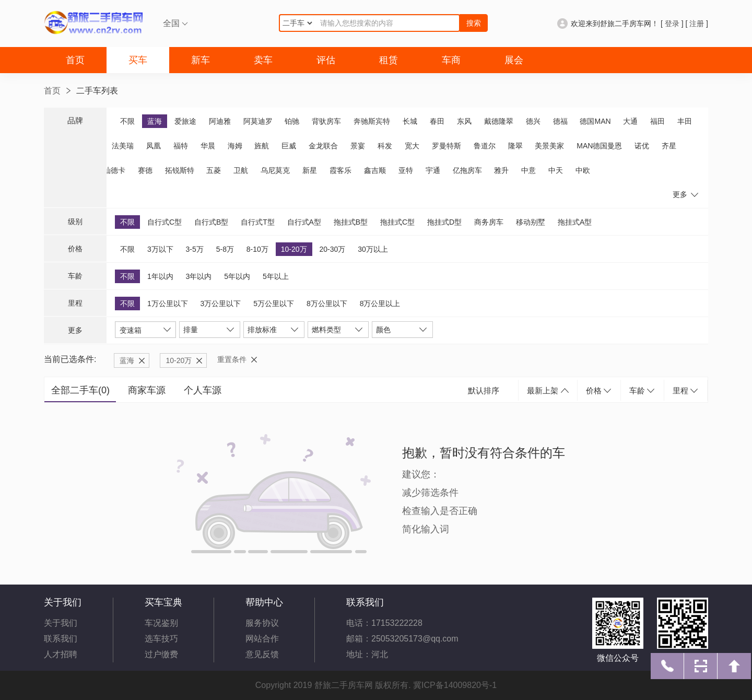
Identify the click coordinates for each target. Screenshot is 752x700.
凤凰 (154, 146)
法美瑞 (123, 146)
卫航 (241, 170)
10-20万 (294, 249)
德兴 (533, 121)
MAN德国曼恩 (599, 146)
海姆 (235, 146)
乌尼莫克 (275, 170)
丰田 (685, 121)
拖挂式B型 (351, 222)
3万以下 (160, 249)
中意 (528, 170)
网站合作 (262, 639)
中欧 (583, 170)
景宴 (358, 146)
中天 (556, 170)
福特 (181, 146)
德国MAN (595, 121)
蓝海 (155, 121)
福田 (657, 121)
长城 (410, 121)
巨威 (289, 146)
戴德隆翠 (499, 121)
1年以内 (160, 276)
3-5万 (195, 249)
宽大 (412, 146)
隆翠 (515, 146)
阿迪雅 (220, 121)
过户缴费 (161, 654)
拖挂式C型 (397, 222)
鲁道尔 (485, 146)
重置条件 (232, 359)
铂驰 (292, 121)
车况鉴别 (161, 623)
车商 (451, 60)
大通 (630, 121)
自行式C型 (164, 222)
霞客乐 (340, 170)
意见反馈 (262, 654)
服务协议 (262, 623)
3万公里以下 (221, 304)
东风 (464, 121)
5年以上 (276, 276)
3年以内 (199, 276)
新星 (310, 170)
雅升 (501, 170)
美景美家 (549, 146)
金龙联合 (323, 146)
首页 (75, 60)
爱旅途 (185, 121)
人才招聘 (61, 654)
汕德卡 (114, 170)
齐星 (669, 146)
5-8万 (225, 249)
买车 (138, 60)
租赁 (389, 60)
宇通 (433, 170)
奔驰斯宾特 (372, 121)
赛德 (145, 170)
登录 (672, 24)
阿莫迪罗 (258, 121)
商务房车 (489, 222)
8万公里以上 (380, 304)
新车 (201, 60)
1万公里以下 (168, 304)
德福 (560, 121)
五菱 (214, 170)
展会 (514, 60)
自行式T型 (258, 222)
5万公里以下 (274, 304)
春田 (437, 121)
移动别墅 (531, 222)
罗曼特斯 (446, 146)
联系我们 (61, 639)
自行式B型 (211, 222)
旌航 (262, 146)
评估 (326, 60)
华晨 (208, 146)
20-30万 (332, 249)
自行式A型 (304, 222)
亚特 (406, 170)
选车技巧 (161, 639)
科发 (385, 146)
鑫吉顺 (375, 170)
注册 (697, 24)
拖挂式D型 (444, 222)
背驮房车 (326, 121)
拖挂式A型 (575, 222)
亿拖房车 (467, 170)
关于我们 (61, 623)
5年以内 (237, 276)
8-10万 (257, 249)
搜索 (474, 23)
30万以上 (373, 249)
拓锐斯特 (180, 170)
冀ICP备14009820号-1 (455, 685)
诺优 (642, 146)
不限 (127, 121)
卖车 (263, 60)
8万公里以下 (327, 304)
